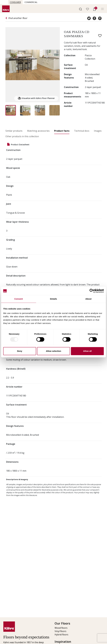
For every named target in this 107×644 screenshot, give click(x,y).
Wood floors (61, 628)
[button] (81, 9)
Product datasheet (18, 144)
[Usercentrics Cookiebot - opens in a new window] (92, 291)
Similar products (14, 131)
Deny (20, 351)
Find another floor (16, 18)
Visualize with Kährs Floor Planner (36, 98)
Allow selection (53, 351)
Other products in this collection (22, 136)
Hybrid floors (61, 635)
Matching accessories (38, 131)
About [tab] (88, 299)
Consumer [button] (15, 2)
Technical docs (82, 131)
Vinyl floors (60, 631)
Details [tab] (53, 299)
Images (98, 131)
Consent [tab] (19, 299)
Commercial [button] (31, 2)
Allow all (87, 351)
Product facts (62, 131)
